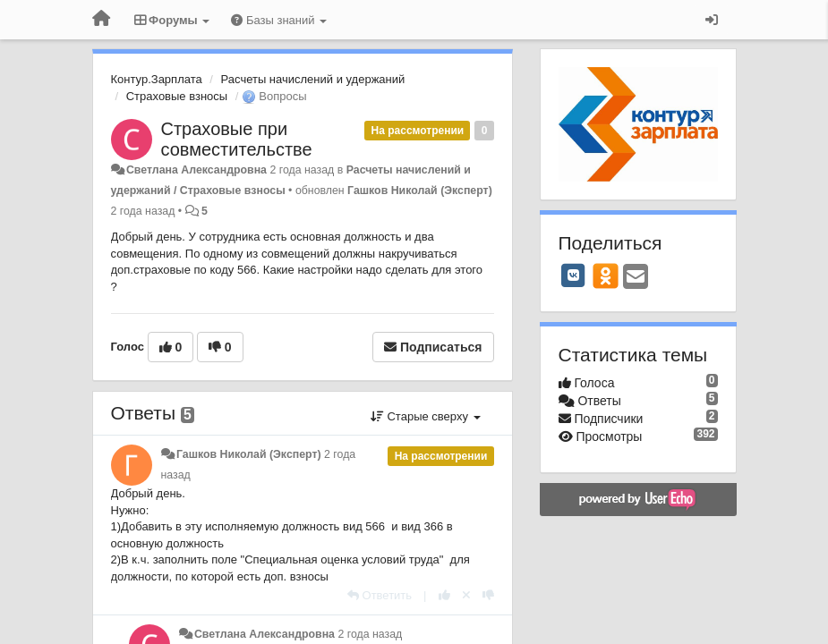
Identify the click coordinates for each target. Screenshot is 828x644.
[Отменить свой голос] (466, 595)
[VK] (574, 275)
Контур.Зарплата (157, 79)
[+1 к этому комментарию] (444, 595)
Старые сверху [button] (426, 416)
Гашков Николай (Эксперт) (420, 191)
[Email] (636, 278)
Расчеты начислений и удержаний (313, 79)
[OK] (606, 275)
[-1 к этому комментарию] (488, 595)
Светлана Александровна (196, 170)
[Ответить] (380, 595)
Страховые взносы (177, 96)
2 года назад (370, 634)
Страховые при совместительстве (237, 139)
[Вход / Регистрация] (712, 20)
